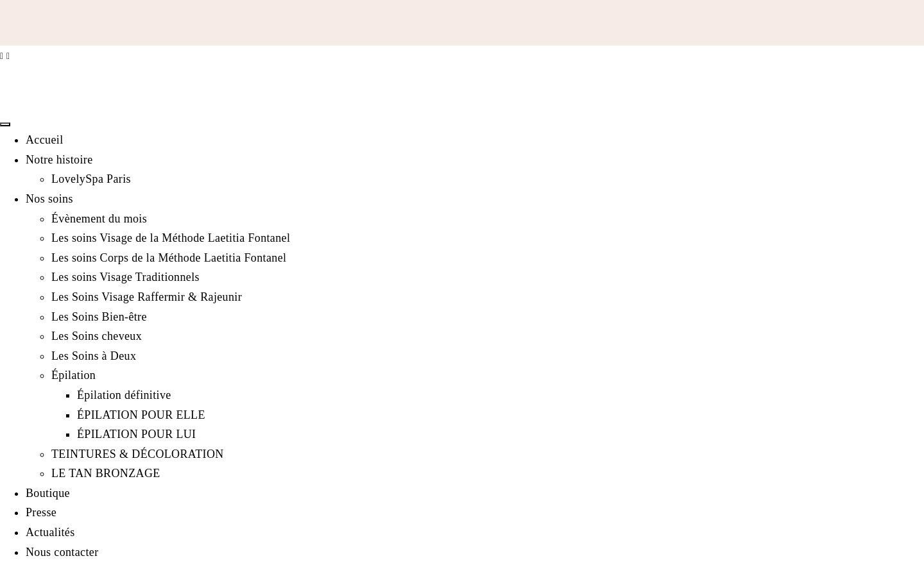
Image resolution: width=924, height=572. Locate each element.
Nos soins (49, 199)
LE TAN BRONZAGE (106, 473)
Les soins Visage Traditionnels (125, 277)
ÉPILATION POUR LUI (136, 434)
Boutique (48, 493)
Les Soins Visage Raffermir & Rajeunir (147, 297)
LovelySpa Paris (91, 179)
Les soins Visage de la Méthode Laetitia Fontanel (171, 238)
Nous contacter (62, 552)
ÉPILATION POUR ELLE (141, 415)
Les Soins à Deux (94, 356)
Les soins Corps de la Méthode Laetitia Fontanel (169, 258)
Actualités (50, 532)
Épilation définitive (124, 395)
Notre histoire (59, 160)
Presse (41, 512)
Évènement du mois (99, 219)
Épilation (73, 375)
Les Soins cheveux (97, 336)
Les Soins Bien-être (99, 317)
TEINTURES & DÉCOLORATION (138, 454)
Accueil (45, 140)
